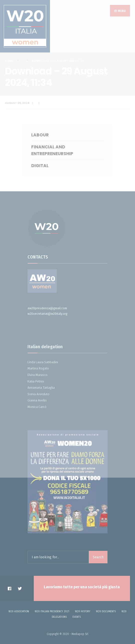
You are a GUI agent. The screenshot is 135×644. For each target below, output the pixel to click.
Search (98, 557)
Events (77, 617)
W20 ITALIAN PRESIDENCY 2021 (52, 611)
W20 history (83, 611)
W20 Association (19, 611)
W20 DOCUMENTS (106, 611)
